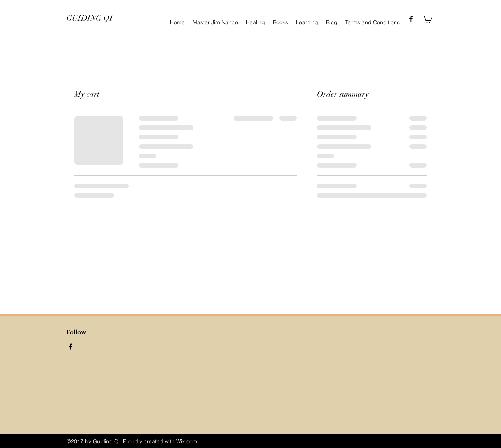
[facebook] (411, 19)
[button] (427, 19)
